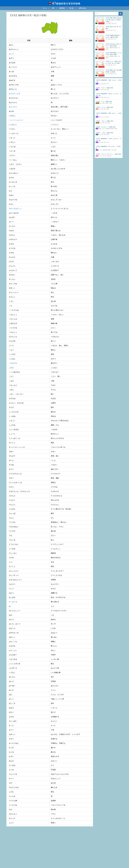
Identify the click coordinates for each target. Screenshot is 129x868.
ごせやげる (13, 363)
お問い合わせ (82, 8)
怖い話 (71, 8)
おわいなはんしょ (15, 208)
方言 (53, 8)
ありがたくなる (15, 93)
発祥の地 (62, 8)
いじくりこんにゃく (16, 120)
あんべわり (13, 107)
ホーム (45, 8)
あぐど (11, 54)
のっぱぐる (13, 602)
